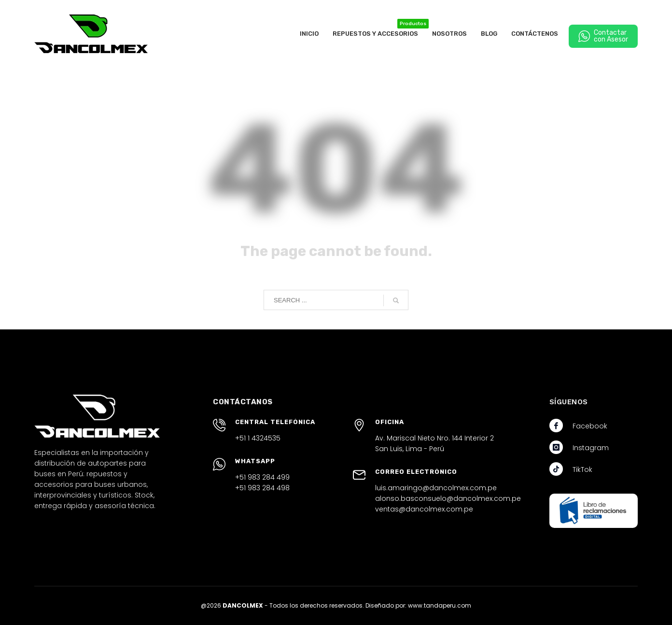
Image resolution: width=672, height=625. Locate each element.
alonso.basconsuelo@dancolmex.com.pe (448, 498)
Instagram (591, 448)
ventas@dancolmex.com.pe (424, 509)
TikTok (582, 469)
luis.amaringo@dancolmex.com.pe (436, 488)
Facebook (590, 426)
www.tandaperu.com (440, 605)
